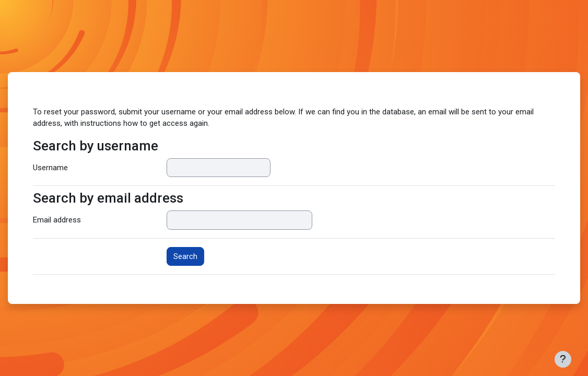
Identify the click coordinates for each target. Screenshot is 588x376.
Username (50, 168)
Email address (57, 220)
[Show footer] (563, 359)
